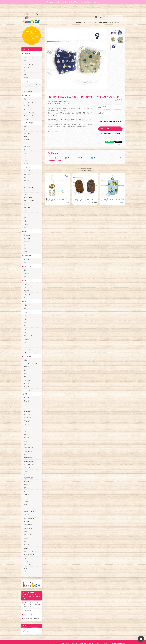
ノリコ (26, 470)
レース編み (27, 234)
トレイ (26, 152)
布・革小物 (27, 162)
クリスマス (27, 379)
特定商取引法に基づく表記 (31, 614)
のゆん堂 (26, 540)
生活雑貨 (26, 335)
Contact (117, 19)
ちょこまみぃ (28, 447)
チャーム (26, 77)
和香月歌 (26, 440)
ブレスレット (28, 66)
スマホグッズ (28, 331)
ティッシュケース (29, 183)
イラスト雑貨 (27, 91)
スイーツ (26, 255)
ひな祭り (26, 362)
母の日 (26, 366)
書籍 (25, 297)
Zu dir (26, 570)
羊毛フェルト (27, 262)
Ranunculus (27, 423)
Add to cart (110, 125)
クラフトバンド (28, 247)
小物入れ (26, 325)
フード (26, 258)
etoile (25, 564)
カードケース (28, 203)
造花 (25, 318)
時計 (25, 149)
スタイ (26, 213)
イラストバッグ (28, 98)
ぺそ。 (26, 467)
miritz (25, 500)
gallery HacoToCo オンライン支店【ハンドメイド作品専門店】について (32, 600)
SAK (25, 567)
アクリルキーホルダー (30, 108)
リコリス (26, 393)
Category (102, 19)
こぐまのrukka (28, 530)
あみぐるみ (27, 237)
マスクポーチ (28, 193)
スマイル (26, 527)
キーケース (27, 166)
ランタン (26, 125)
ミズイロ (26, 403)
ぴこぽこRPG (28, 453)
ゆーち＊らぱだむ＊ (30, 550)
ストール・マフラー (30, 196)
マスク (26, 190)
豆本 (25, 304)
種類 (100, 103)
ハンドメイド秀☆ (29, 460)
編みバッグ (27, 231)
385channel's (28, 523)
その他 (26, 73)
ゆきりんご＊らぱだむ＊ (31, 547)
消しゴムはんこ (28, 111)
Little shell (27, 517)
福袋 (25, 321)
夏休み (26, 372)
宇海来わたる (28, 416)
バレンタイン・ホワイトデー (32, 359)
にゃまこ (26, 433)
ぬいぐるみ (27, 170)
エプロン (26, 210)
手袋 (25, 244)
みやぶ (26, 450)
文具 (25, 276)
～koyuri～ (27, 490)
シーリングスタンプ (30, 348)
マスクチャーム (28, 87)
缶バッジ (26, 104)
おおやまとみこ (28, 443)
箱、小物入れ (28, 145)
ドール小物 (27, 345)
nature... (26, 544)
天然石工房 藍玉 (29, 473)
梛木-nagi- (27, 477)
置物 (25, 122)
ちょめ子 (26, 497)
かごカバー (27, 206)
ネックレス (27, 63)
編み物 (25, 227)
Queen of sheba (29, 507)
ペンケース (27, 290)
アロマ (26, 139)
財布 (25, 173)
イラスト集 (27, 300)
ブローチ (26, 56)
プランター (27, 142)
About (89, 19)
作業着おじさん (28, 480)
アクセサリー (27, 49)
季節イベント (27, 352)
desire (26, 503)
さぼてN (26, 537)
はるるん (26, 483)
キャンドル (27, 155)
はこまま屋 (27, 410)
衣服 (25, 216)
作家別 (25, 389)
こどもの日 (27, 386)
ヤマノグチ (27, 463)
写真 (25, 328)
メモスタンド (28, 129)
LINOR (26, 534)
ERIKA (26, 557)
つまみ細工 (27, 176)
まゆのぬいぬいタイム (30, 513)
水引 (25, 311)
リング (26, 70)
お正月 (26, 355)
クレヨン (26, 293)
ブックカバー (28, 200)
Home (79, 19)
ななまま (26, 510)
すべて (54, 154)
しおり (26, 338)
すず (25, 554)
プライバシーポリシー (30, 610)
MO (25, 430)
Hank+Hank (27, 493)
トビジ (26, 426)
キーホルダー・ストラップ (32, 80)
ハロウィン (27, 376)
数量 (100, 109)
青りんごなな (28, 406)
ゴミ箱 (26, 159)
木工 (25, 315)
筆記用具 (26, 286)
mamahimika (28, 413)
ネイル (26, 341)
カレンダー (27, 101)
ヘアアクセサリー (29, 59)
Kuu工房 (26, 420)
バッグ (26, 180)
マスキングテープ (29, 280)
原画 (25, 94)
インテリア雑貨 (28, 118)
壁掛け (26, 132)
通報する (120, 140)
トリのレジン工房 (29, 560)
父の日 (26, 369)
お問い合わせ (27, 606)
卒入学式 (26, 382)
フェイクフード (28, 251)
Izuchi (26, 400)
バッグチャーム (28, 84)
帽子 (25, 223)
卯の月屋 (26, 396)
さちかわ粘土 (28, 520)
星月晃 (26, 487)
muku (25, 437)
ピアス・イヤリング (30, 53)
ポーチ (26, 186)
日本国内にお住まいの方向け (110, 130)
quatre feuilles (28, 457)
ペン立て (26, 135)
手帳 (25, 283)
